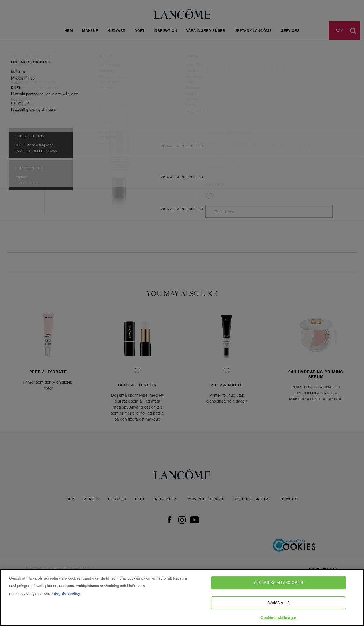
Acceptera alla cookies (278, 582)
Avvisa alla (278, 603)
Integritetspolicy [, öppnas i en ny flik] (66, 593)
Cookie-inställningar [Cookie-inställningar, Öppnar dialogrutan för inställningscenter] (278, 618)
